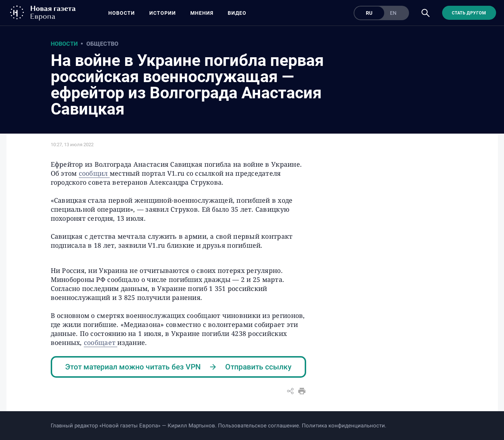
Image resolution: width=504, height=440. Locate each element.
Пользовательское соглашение (258, 426)
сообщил (94, 173)
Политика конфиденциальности (343, 426)
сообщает (101, 342)
